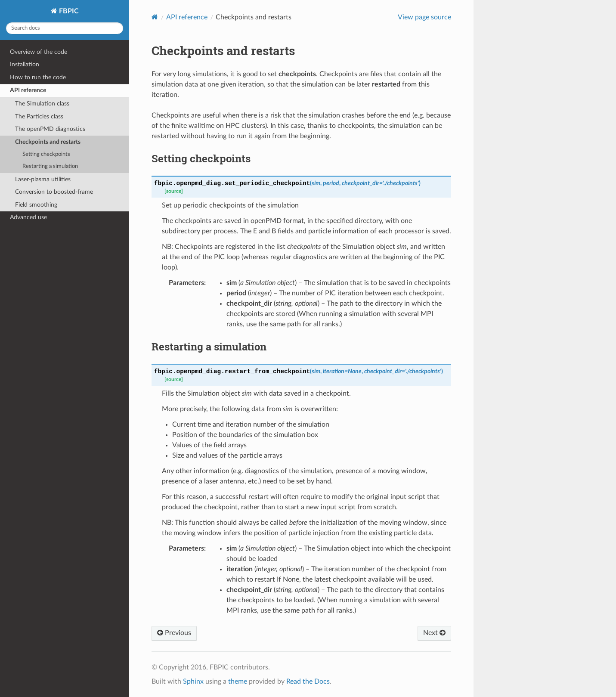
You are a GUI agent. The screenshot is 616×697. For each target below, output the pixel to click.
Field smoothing (36, 205)
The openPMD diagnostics (50, 129)
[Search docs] (65, 28)
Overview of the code (39, 52)
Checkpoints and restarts (48, 142)
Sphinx (193, 682)
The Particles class (39, 116)
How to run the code (38, 77)
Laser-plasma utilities (43, 179)
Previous (174, 633)
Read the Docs (308, 682)
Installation (25, 64)
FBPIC (68, 11)
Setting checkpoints (46, 154)
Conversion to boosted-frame (54, 192)
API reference (28, 90)
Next (434, 633)
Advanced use (28, 217)
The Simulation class (42, 104)
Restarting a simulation (50, 166)
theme (238, 682)
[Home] (155, 17)
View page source (424, 17)
